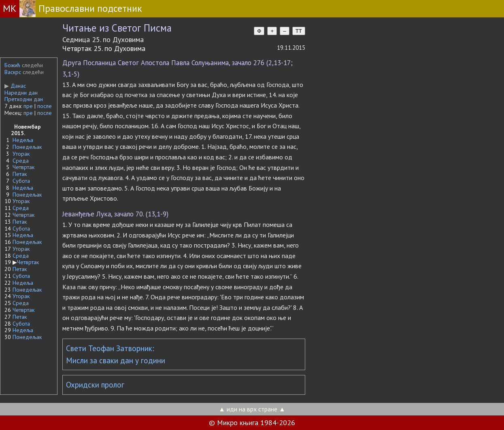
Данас (15, 86)
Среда (21, 161)
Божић (12, 65)
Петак (20, 174)
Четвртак (23, 167)
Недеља (23, 140)
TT (299, 31)
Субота (21, 181)
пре (28, 106)
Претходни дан (24, 99)
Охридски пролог (95, 385)
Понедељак (27, 147)
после (45, 106)
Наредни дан (21, 93)
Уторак (21, 154)
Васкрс (13, 72)
